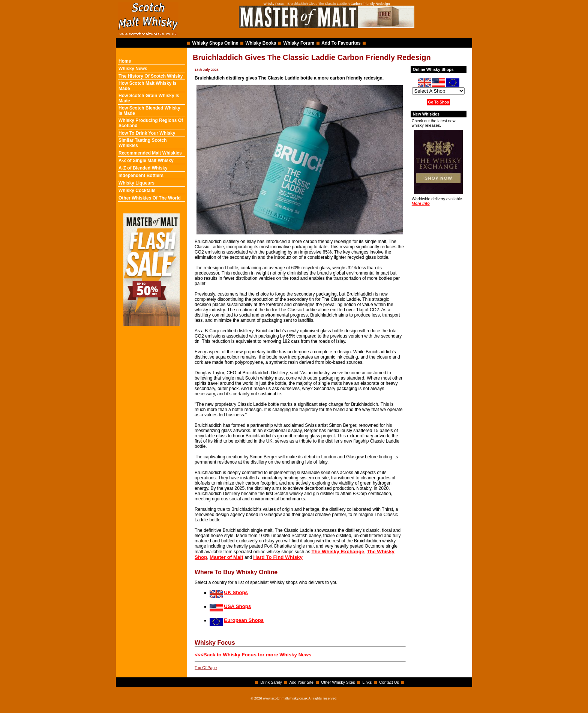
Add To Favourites (341, 43)
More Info (421, 203)
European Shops (244, 620)
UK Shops (236, 592)
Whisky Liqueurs (136, 183)
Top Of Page (206, 668)
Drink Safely (271, 682)
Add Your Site (301, 682)
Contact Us (389, 682)
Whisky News (133, 69)
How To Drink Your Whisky (147, 133)
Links (367, 682)
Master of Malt (226, 557)
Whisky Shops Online (215, 43)
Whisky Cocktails (137, 191)
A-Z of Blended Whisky (143, 168)
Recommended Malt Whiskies (150, 153)
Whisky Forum (299, 43)
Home (125, 61)
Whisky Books (261, 43)
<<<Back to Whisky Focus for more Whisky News (253, 655)
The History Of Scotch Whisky (151, 76)
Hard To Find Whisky (278, 557)
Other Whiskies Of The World (150, 198)
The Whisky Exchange (338, 552)
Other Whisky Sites (338, 682)
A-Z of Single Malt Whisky (146, 161)
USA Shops (237, 606)
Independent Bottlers (141, 176)
